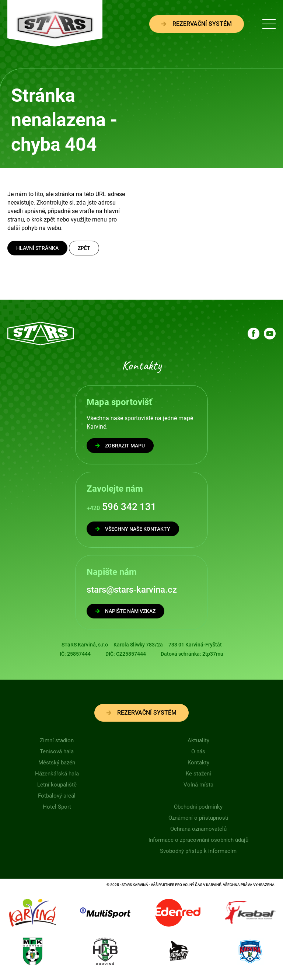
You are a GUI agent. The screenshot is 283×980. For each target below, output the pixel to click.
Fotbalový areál (57, 796)
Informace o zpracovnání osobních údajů (198, 840)
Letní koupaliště (57, 785)
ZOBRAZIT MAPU (120, 446)
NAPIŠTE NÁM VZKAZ (125, 611)
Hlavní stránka (37, 248)
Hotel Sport (57, 807)
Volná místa (198, 785)
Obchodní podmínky (198, 807)
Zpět (84, 248)
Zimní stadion (57, 740)
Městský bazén (57, 763)
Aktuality (198, 740)
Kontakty (198, 763)
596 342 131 (121, 507)
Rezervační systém (197, 24)
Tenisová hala (57, 751)
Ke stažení (198, 774)
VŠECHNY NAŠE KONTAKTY (133, 529)
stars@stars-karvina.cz (132, 590)
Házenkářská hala (57, 774)
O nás (198, 751)
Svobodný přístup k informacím (198, 851)
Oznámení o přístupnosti (198, 818)
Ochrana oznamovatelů (198, 829)
